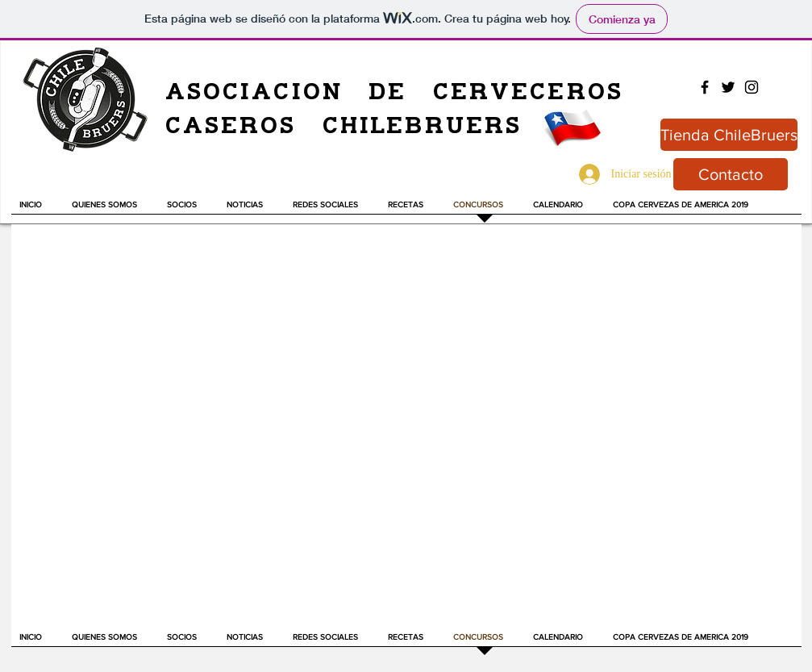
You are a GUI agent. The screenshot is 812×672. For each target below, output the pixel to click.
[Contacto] (731, 174)
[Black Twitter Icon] (728, 87)
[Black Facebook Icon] (705, 87)
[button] (252, 210)
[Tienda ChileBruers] (729, 135)
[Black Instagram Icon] (752, 87)
